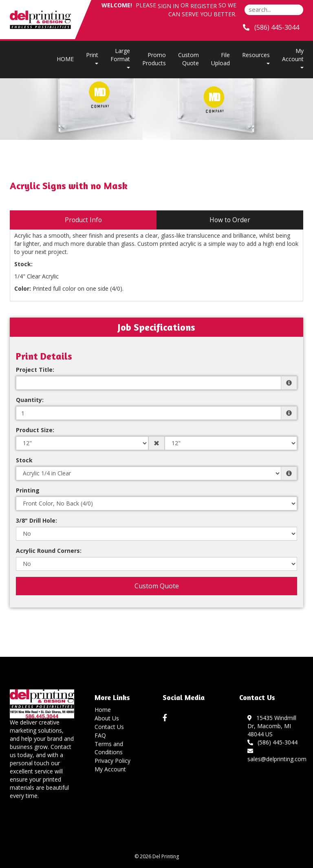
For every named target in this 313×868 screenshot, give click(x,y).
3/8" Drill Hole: (36, 520)
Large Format (120, 58)
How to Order (230, 220)
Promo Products (154, 59)
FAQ (100, 735)
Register (204, 6)
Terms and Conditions (109, 748)
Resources (256, 58)
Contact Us (109, 727)
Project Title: (35, 370)
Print (92, 58)
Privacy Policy (112, 761)
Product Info (83, 220)
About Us (107, 718)
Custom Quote (188, 59)
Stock (24, 460)
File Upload (220, 59)
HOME (65, 59)
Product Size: (35, 430)
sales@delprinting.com (277, 755)
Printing (28, 490)
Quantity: (30, 400)
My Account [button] (293, 58)
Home (103, 710)
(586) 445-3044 (273, 742)
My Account (110, 769)
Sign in (168, 6)
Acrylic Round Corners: (49, 551)
